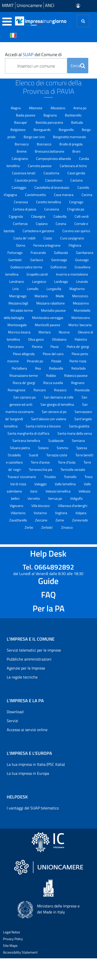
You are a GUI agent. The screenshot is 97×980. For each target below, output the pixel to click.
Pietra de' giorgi (78, 346)
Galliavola (61, 252)
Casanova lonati (24, 173)
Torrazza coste (57, 455)
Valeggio (41, 484)
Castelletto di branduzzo (52, 187)
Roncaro (40, 390)
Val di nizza (19, 484)
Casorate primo (26, 180)
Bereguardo (42, 130)
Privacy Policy (13, 939)
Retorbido (78, 368)
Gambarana (85, 252)
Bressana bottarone (50, 151)
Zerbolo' (48, 527)
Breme (22, 151)
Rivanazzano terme (24, 375)
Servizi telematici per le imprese (34, 650)
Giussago (82, 260)
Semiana (78, 441)
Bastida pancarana (50, 122)
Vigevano (17, 506)
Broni (76, 151)
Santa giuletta (79, 426)
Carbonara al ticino (73, 166)
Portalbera (20, 368)
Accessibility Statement (20, 952)
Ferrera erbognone (47, 245)
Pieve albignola (24, 354)
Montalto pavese (54, 310)
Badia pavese (26, 115)
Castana (76, 180)
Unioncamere (29, 5)
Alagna (16, 108)
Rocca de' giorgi (24, 383)
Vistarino (41, 513)
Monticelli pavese (48, 325)
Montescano (81, 318)
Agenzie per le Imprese (26, 668)
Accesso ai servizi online (27, 730)
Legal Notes (12, 932)
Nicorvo (65, 332)
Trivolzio (50, 477)
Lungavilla (54, 289)
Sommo (63, 448)
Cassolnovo (54, 180)
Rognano (78, 383)
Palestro (81, 339)
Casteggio (19, 187)
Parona (37, 346)
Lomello (33, 289)
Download (15, 712)
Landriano (17, 281)
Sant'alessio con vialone (49, 419)
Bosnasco (44, 144)
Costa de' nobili (25, 238)
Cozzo (48, 238)
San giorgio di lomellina (58, 404)
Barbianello (73, 115)
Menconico (80, 296)
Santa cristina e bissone (44, 426)
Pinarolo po (35, 361)
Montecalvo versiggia (48, 318)
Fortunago (15, 252)
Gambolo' (16, 260)
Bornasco (22, 144)
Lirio (16, 289)
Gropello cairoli (38, 274)
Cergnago (76, 202)
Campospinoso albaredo (54, 158)
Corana (61, 224)
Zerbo (29, 527)
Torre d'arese (41, 462)
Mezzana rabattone (51, 303)
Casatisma (52, 173)
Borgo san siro (35, 137)
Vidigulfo (76, 498)
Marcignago (18, 296)
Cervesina (52, 209)
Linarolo (82, 281)
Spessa (82, 448)
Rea (38, 368)
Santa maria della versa (75, 433)
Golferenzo (59, 267)
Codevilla (60, 216)
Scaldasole (56, 441)
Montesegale (17, 325)
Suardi (34, 455)
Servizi (12, 721)
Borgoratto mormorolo (69, 137)
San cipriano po (25, 397)
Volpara (81, 513)
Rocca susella (53, 383)
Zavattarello (18, 520)
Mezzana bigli (19, 303)
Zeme (60, 520)
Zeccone (42, 520)
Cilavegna (39, 216)
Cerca (78, 66)
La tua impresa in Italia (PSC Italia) (36, 764)
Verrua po (55, 498)
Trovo (89, 477)
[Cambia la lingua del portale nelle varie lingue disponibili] (13, 35)
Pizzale (57, 361)
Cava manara (64, 195)
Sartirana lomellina (27, 441)
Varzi (34, 491)
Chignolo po (76, 209)
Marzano (41, 296)
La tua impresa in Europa (28, 773)
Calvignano (20, 158)
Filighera (75, 245)
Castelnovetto (36, 195)
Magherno (77, 289)
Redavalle (56, 368)
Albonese (36, 108)
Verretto (34, 498)
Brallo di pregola (71, 144)
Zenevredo (80, 520)
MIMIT (8, 5)
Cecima (87, 195)
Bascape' (21, 122)
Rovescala (82, 390)
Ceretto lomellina (49, 202)
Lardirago (61, 281)
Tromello (71, 477)
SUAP (28, 54)
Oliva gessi (36, 339)
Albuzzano (58, 108)
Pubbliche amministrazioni (29, 659)
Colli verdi (82, 216)
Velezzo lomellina (58, 491)
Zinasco (67, 527)
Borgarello (67, 130)
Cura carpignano (72, 238)
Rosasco (61, 390)
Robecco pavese (76, 375)
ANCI (50, 5)
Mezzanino (81, 303)
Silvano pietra (20, 448)
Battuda (77, 122)
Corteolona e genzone (39, 231)
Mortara (45, 332)
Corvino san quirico (76, 231)
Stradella (15, 455)
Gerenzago (59, 260)
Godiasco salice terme (27, 267)
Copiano (42, 224)
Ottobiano (60, 339)
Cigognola (16, 216)
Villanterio (18, 513)
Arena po (80, 108)
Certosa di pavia (25, 209)
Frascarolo (39, 252)
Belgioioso (18, 130)
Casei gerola (76, 173)
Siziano (44, 448)
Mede (60, 296)
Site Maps (10, 945)
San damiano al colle (59, 397)
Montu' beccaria (80, 325)
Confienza (21, 224)
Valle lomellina (66, 484)
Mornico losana (20, 332)
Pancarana (16, 346)
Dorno (21, 245)
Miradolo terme (22, 310)
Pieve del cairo (53, 354)
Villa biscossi (41, 506)
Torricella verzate (73, 469)
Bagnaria (50, 115)
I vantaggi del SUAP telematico (33, 808)
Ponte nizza (78, 361)
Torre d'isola (67, 462)
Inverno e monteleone (72, 274)
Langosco (39, 281)
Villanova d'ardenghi (73, 506)
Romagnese (17, 390)
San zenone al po (54, 412)
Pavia (55, 346)
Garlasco (37, 260)
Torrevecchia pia (41, 469)
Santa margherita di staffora (29, 433)
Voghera (61, 513)
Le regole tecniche (22, 677)
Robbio (51, 375)
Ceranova (21, 202)
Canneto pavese (40, 166)
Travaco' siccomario (22, 477)
